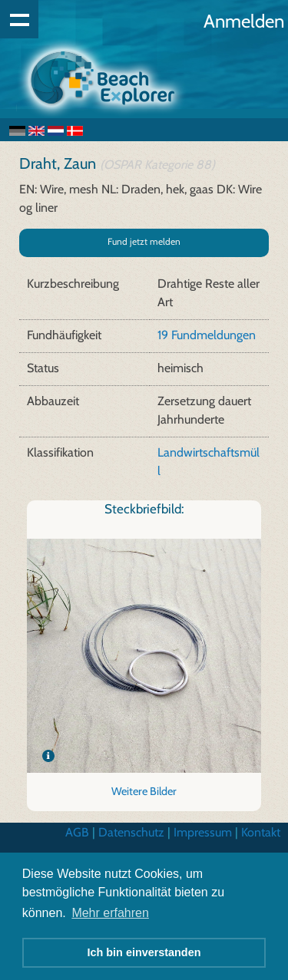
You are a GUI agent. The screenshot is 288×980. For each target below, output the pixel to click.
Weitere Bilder (144, 791)
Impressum (203, 832)
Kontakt (261, 832)
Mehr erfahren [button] (110, 913)
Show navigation (19, 19)
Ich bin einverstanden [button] (144, 952)
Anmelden (244, 21)
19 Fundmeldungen (207, 335)
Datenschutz (131, 832)
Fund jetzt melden (144, 241)
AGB (77, 832)
